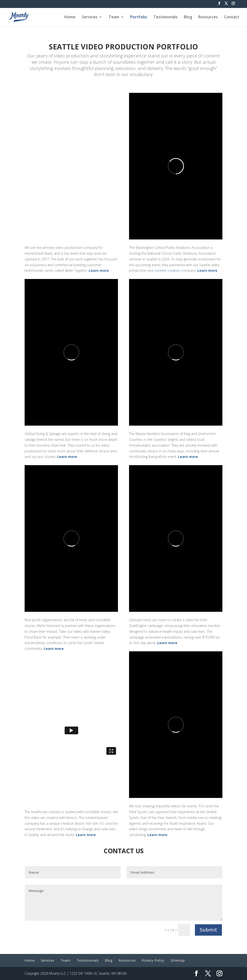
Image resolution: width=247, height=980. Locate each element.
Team (114, 17)
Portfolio (139, 17)
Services (90, 17)
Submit (208, 930)
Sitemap (178, 960)
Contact (232, 17)
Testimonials (165, 17)
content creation (167, 270)
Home (70, 17)
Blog (188, 17)
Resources (208, 17)
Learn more (99, 270)
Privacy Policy (153, 960)
